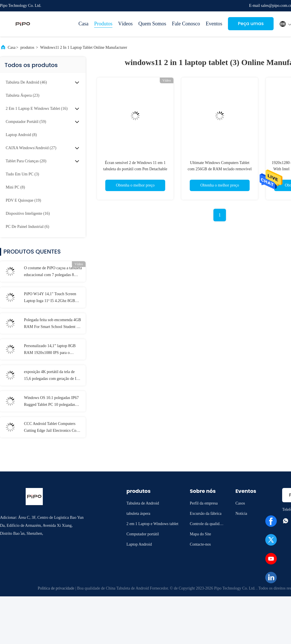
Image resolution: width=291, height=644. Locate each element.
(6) (27, 227)
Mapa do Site (200, 534)
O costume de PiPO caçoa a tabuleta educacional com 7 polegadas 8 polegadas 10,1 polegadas (53, 272)
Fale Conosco (186, 24)
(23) (23, 95)
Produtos (103, 24)
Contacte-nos (200, 544)
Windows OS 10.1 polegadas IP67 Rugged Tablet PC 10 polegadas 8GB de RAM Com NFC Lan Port (51, 402)
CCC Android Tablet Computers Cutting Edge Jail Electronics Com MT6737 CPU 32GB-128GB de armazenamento (52, 428)
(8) (21, 135)
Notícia (241, 514)
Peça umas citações (251, 25)
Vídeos (125, 24)
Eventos (214, 24)
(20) (26, 161)
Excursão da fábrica (206, 514)
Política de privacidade (56, 588)
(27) (31, 148)
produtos (27, 47)
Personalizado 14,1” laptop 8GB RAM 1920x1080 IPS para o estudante (50, 350)
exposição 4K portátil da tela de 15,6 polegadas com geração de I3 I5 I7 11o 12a (51, 376)
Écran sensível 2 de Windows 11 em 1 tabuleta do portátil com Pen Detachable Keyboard (135, 169)
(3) (22, 174)
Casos (240, 503)
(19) (23, 200)
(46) (26, 82)
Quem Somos (152, 24)
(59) (26, 122)
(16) (37, 109)
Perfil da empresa (204, 503)
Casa (83, 24)
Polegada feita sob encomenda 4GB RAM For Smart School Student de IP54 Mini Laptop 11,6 (52, 324)
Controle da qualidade (206, 525)
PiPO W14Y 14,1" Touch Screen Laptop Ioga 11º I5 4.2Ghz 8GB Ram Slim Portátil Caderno (50, 298)
